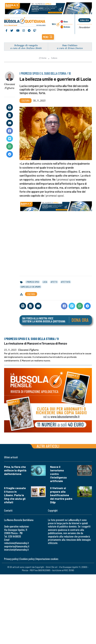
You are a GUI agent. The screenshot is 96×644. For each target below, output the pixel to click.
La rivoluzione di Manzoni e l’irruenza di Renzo (36, 343)
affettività (66, 282)
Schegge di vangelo (26, 45)
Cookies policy (27, 559)
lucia (45, 282)
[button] (48, 37)
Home (43, 58)
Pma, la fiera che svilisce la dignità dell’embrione (15, 470)
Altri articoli (48, 446)
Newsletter (84, 27)
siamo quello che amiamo (31, 287)
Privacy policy (11, 559)
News (66, 21)
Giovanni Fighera (10, 86)
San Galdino (70, 45)
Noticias (67, 27)
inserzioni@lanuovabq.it (16, 550)
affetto (54, 282)
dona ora (84, 20)
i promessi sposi (33, 282)
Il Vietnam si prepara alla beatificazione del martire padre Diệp (61, 495)
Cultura (54, 58)
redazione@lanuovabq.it (16, 543)
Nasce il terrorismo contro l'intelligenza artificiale (58, 474)
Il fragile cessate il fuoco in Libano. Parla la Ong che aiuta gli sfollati (15, 495)
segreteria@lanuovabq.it (17, 546)
